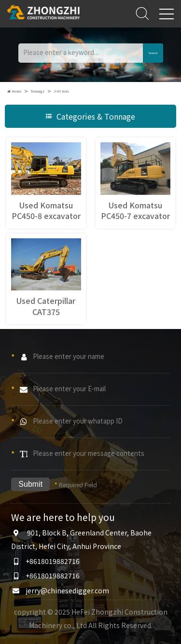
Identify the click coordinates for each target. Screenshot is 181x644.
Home (14, 91)
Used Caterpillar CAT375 (46, 306)
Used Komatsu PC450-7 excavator (135, 210)
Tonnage (38, 91)
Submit (30, 484)
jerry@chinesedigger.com (67, 590)
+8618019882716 (53, 561)
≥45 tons (61, 91)
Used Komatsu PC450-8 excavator (46, 210)
